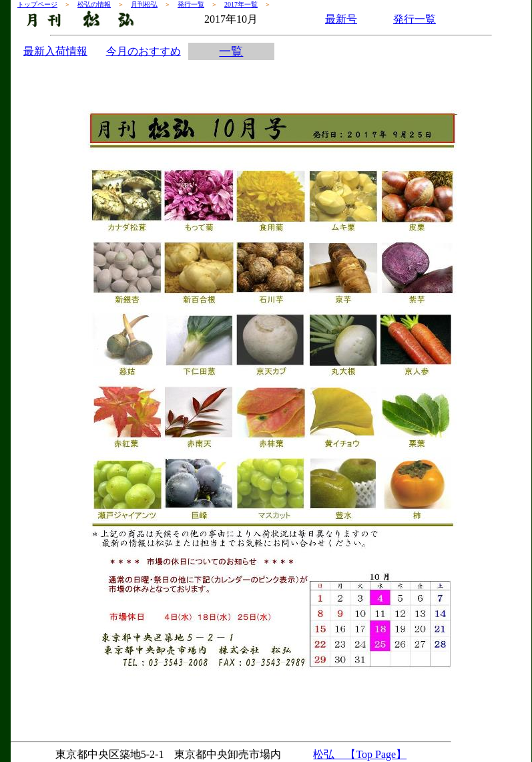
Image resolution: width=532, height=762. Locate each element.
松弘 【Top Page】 (360, 754)
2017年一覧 (241, 4)
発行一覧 (191, 4)
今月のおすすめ (144, 51)
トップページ (37, 4)
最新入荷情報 (55, 51)
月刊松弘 (144, 4)
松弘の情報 (94, 4)
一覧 (231, 51)
